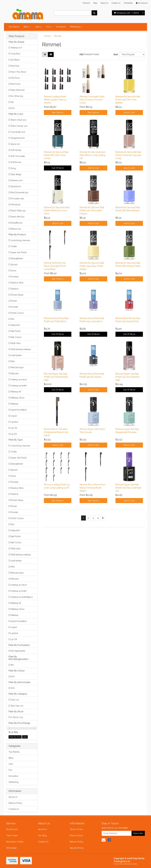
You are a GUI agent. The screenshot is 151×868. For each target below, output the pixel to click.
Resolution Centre (15, 842)
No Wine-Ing (17, 96)
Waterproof (16, 48)
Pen (13, 319)
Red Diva (15, 66)
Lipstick (14, 422)
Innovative (61, 27)
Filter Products (17, 36)
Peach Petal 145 (18, 211)
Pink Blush (16, 205)
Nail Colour (16, 337)
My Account (12, 829)
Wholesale (128, 3)
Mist (13, 361)
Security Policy (77, 848)
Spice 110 (15, 144)
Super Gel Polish (19, 252)
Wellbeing (76, 27)
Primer (14, 301)
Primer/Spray (17, 295)
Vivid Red (15, 54)
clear (25, 737)
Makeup (15, 404)
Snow (13, 271)
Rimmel (58, 36)
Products (86, 3)
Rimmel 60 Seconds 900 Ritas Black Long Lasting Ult (92, 155)
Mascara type (17, 367)
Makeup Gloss (18, 398)
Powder (14, 307)
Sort (115, 54)
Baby (27, 27)
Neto (135, 864)
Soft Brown (16, 162)
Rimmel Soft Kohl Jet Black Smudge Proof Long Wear (55, 266)
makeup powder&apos (22, 597)
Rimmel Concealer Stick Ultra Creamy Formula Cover (92, 100)
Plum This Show (18, 72)
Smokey (15, 277)
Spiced (14, 265)
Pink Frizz (15, 78)
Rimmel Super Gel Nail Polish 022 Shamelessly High (56, 377)
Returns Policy (15, 803)
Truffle (14, 246)
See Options (58, 112)
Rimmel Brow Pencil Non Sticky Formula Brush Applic (92, 488)
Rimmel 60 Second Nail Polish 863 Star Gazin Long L (56, 155)
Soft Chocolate (18, 156)
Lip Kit (14, 434)
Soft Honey (16, 150)
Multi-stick (16, 343)
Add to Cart (129, 112)
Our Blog (42, 836)
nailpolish (15, 325)
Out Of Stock (58, 168)
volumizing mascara (20, 240)
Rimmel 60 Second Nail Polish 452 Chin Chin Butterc (128, 100)
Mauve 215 (16, 229)
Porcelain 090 (17, 199)
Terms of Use (76, 829)
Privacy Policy (76, 836)
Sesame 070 (17, 180)
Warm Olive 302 (19, 120)
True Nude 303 (18, 132)
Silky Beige (16, 174)
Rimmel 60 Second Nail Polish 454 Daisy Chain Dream (92, 266)
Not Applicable (18, 651)
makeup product (19, 380)
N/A (13, 108)
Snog (13, 168)
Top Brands (14, 27)
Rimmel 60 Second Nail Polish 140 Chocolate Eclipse (92, 211)
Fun (49, 27)
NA (12, 102)
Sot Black (15, 60)
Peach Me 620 (18, 217)
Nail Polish (16, 331)
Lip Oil (14, 428)
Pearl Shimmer (18, 90)
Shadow (15, 289)
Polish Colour (17, 313)
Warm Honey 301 (19, 126)
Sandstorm (16, 186)
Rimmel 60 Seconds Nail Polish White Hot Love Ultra (57, 211)
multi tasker (16, 355)
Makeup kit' (16, 392)
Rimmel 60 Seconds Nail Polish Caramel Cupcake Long (128, 155)
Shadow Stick (17, 283)
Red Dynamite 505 (19, 192)
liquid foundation (19, 410)
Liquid (14, 416)
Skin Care (17, 706)
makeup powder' (19, 386)
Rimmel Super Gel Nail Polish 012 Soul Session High (127, 377)
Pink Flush (16, 84)
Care (38, 27)
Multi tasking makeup (21, 349)
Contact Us (116, 3)
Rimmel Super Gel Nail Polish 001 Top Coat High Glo (128, 488)
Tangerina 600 (18, 138)
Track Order (12, 836)
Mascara (15, 373)
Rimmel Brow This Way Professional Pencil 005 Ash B (56, 432)
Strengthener (17, 258)
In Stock (17, 717)
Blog (95, 3)
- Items (127, 13)
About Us (104, 3)
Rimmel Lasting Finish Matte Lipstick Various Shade (55, 100)
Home (47, 36)
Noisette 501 (17, 223)
